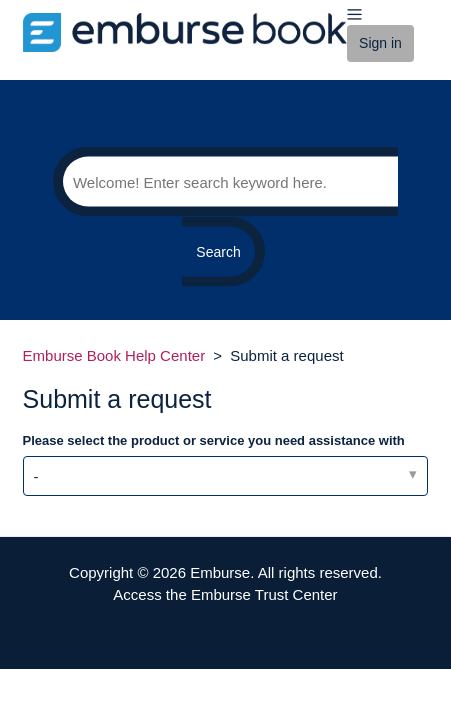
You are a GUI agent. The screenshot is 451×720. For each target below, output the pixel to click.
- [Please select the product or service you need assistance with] (36, 476)
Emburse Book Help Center (114, 355)
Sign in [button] (380, 43)
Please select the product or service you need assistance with (214, 440)
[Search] (225, 182)
